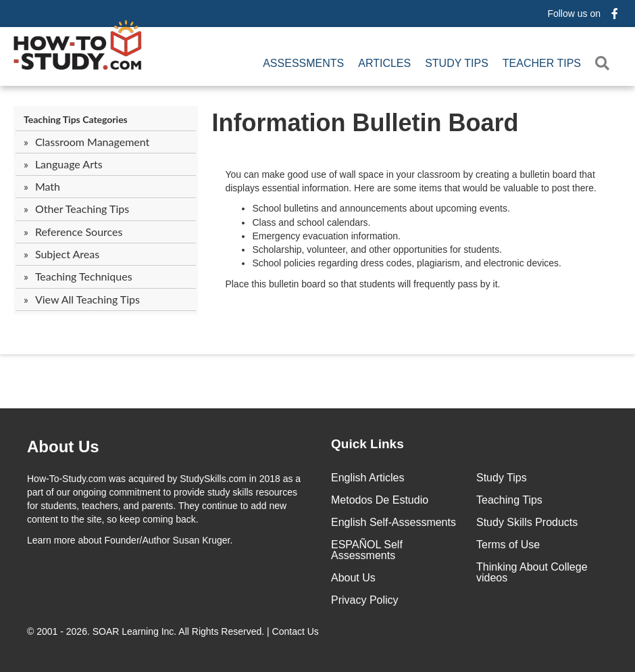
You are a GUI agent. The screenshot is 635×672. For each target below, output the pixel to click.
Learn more (51, 540)
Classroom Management (92, 142)
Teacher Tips (542, 63)
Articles (384, 63)
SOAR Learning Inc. (135, 631)
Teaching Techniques (84, 276)
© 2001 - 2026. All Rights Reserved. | (174, 631)
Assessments (303, 63)
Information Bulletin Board (365, 123)
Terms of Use (508, 545)
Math (48, 186)
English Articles (368, 478)
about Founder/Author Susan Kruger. (130, 540)
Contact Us (297, 631)
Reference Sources (79, 232)
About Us (353, 578)
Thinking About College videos (532, 572)
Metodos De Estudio (380, 500)
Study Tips (457, 63)
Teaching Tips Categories (76, 119)
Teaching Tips (509, 500)
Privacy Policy (365, 600)
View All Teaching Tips (87, 299)
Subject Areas (67, 254)
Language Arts (69, 164)
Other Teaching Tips (82, 209)
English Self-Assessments (393, 522)
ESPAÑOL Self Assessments (367, 550)
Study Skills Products (527, 522)
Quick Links (367, 444)
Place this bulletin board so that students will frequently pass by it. (362, 284)
